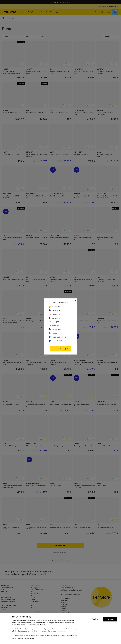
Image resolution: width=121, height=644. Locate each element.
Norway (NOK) (55, 311)
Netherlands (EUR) (56, 333)
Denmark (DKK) (55, 314)
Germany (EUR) (55, 329)
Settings (95, 619)
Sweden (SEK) (55, 307)
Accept (110, 619)
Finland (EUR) (54, 318)
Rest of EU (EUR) (55, 341)
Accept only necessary (26, 639)
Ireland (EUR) (54, 322)
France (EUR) (54, 326)
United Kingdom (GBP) (57, 337)
